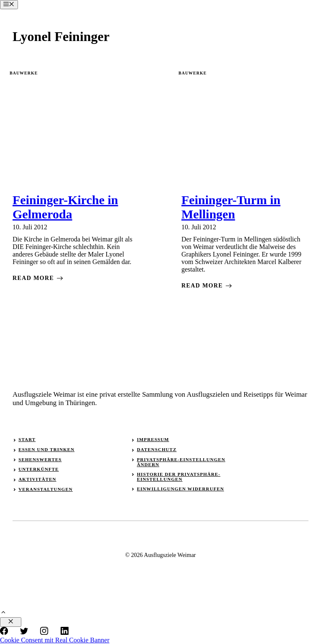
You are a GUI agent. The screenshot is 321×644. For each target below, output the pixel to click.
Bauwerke (24, 73)
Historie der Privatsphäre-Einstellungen (178, 477)
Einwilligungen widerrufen (180, 489)
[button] (3, 613)
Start (27, 439)
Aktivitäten (37, 479)
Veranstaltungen (46, 489)
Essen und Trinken (46, 449)
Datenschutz (157, 449)
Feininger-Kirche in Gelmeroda (65, 207)
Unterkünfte (38, 469)
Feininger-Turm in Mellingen (231, 207)
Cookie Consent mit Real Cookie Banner (55, 640)
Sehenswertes (40, 459)
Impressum (153, 439)
